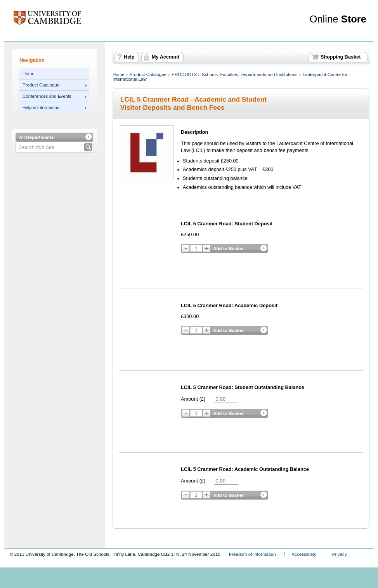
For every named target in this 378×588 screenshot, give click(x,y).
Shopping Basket (341, 57)
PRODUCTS (184, 74)
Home (29, 74)
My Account (166, 57)
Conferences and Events (47, 96)
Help (129, 57)
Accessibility (304, 554)
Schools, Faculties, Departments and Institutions (250, 74)
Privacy (340, 554)
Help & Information (41, 107)
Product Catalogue (41, 85)
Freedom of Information (252, 554)
